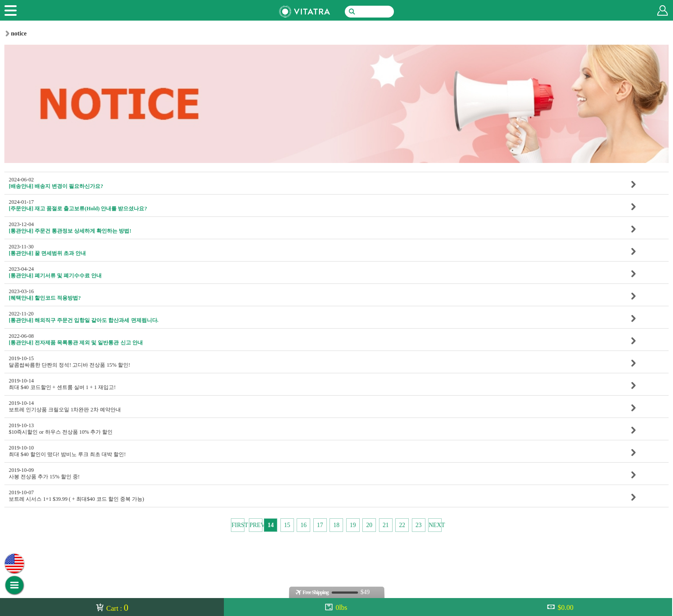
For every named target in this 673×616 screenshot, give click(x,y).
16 (304, 525)
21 (386, 525)
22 (402, 525)
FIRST (238, 525)
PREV (256, 525)
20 (369, 525)
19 (353, 525)
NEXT (435, 525)
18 (336, 525)
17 (320, 525)
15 (287, 525)
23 (418, 525)
